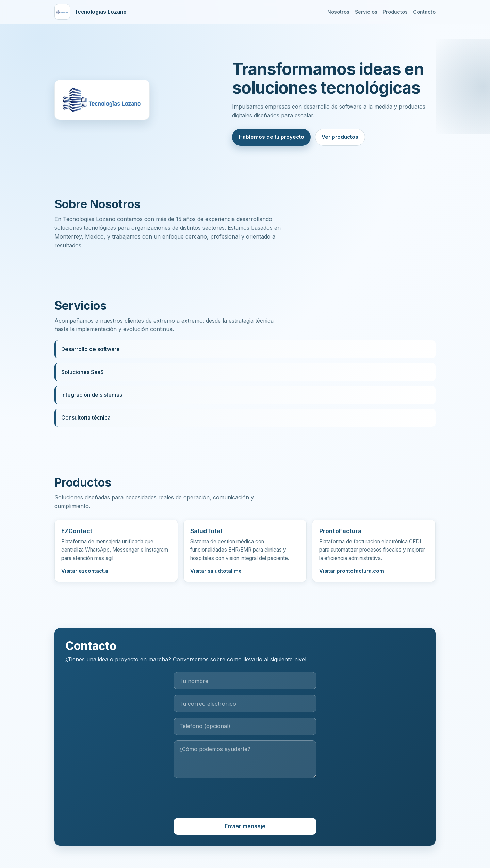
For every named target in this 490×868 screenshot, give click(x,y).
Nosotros (338, 12)
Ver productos (340, 137)
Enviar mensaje (245, 828)
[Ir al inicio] (91, 12)
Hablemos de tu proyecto (272, 137)
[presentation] (245, 801)
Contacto (424, 12)
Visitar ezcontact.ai (85, 573)
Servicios (366, 12)
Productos (395, 12)
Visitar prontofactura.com (352, 573)
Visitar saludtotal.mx (216, 573)
